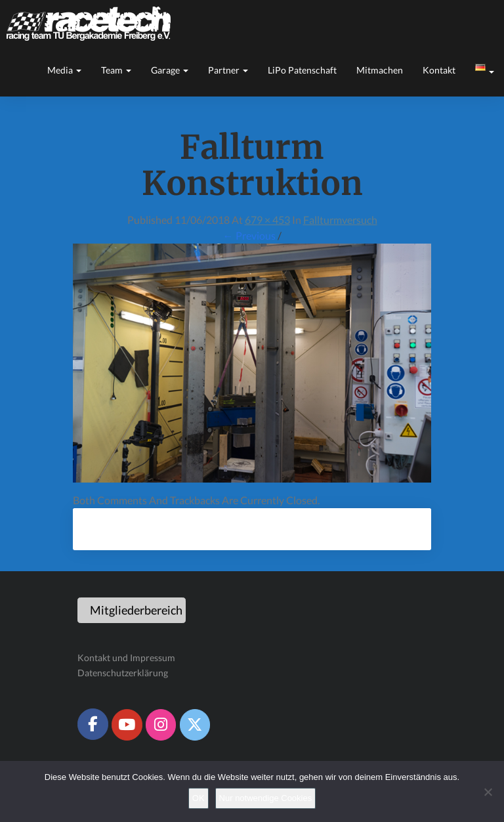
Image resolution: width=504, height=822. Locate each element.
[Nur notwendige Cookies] (488, 792)
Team (116, 70)
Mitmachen (380, 70)
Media (64, 70)
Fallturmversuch (340, 220)
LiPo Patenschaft (302, 70)
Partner (228, 70)
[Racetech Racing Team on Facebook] (93, 724)
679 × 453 (267, 220)
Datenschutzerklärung (123, 673)
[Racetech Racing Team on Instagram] (161, 725)
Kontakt (439, 70)
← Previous (249, 235)
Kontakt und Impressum (126, 658)
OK (199, 798)
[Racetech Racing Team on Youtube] (127, 725)
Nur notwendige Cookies (266, 798)
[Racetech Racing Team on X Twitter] (195, 725)
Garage (170, 70)
